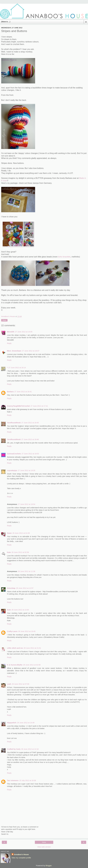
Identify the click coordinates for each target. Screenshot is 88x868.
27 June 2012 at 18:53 (30, 454)
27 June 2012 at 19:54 (26, 504)
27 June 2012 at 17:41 (39, 406)
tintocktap (11, 588)
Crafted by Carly (14, 749)
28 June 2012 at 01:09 (21, 533)
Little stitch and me (15, 648)
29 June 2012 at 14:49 (26, 723)
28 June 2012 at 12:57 (25, 588)
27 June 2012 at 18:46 (30, 439)
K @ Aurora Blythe (15, 665)
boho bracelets (64, 257)
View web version (44, 847)
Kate (9, 552)
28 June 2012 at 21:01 (32, 648)
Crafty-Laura (12, 631)
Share (4, 320)
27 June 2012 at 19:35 (26, 470)
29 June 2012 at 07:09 (21, 684)
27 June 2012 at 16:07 (31, 351)
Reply (9, 343)
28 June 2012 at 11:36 (26, 571)
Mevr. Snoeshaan (14, 351)
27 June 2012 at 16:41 (23, 392)
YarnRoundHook (14, 423)
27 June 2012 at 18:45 (30, 423)
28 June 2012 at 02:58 (20, 552)
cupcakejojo (12, 470)
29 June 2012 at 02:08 (32, 665)
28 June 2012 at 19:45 (27, 631)
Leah (9, 684)
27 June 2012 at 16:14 (17, 368)
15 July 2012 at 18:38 (28, 780)
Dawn (9, 533)
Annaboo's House (21, 854)
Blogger (49, 866)
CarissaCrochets (14, 454)
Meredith (11, 332)
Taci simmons (13, 780)
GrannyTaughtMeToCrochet (18, 406)
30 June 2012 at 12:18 (30, 749)
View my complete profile (21, 858)
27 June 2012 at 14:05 (24, 332)
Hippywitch (12, 723)
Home (44, 842)
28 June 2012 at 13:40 (20, 610)
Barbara (10, 392)
